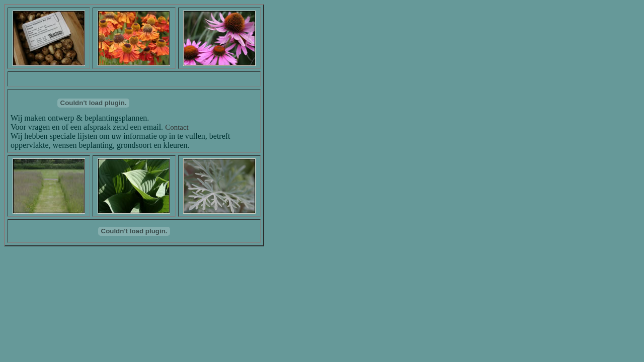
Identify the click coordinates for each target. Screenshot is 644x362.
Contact (177, 127)
